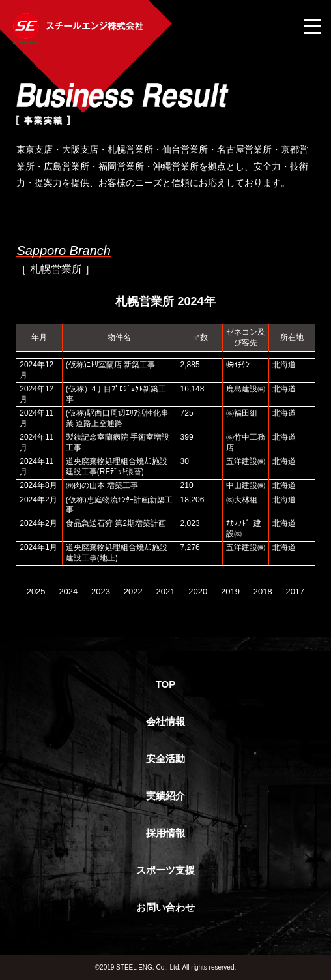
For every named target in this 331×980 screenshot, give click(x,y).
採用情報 (165, 833)
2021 (166, 591)
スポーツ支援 (165, 870)
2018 (263, 591)
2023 (101, 591)
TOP (166, 684)
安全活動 (165, 758)
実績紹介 (165, 796)
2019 (230, 591)
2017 (295, 591)
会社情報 (165, 721)
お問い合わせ (165, 907)
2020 (198, 591)
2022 (133, 591)
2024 (68, 591)
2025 (36, 591)
